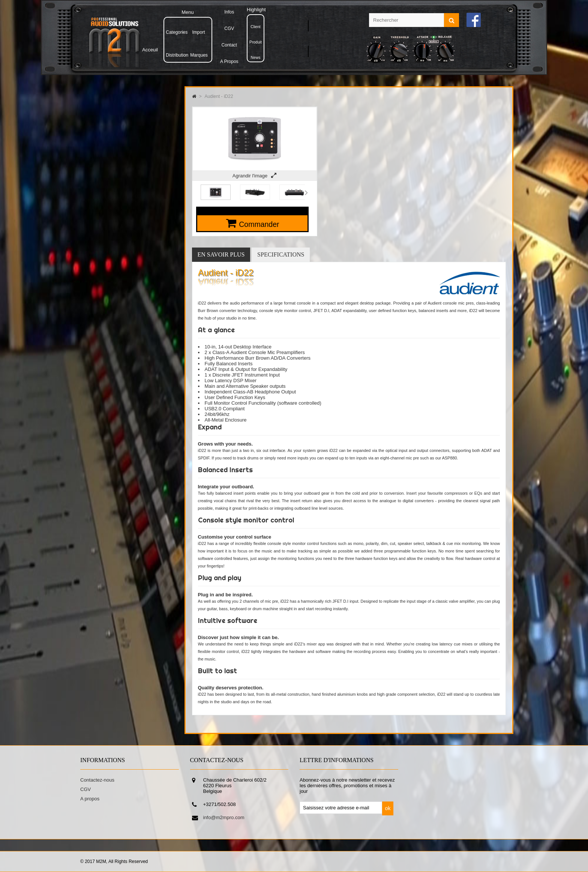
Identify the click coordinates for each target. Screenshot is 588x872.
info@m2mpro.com (224, 817)
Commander (259, 224)
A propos (90, 799)
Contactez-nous (97, 780)
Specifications (281, 254)
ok (388, 808)
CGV (85, 789)
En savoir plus (221, 254)
